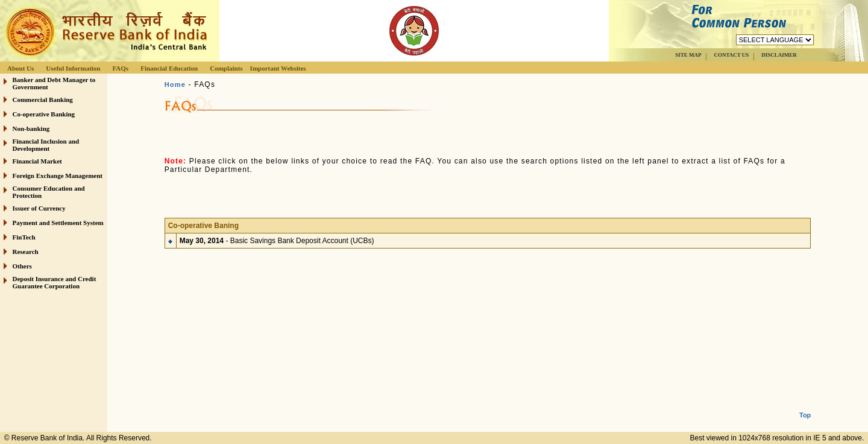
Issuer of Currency (39, 208)
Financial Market (37, 161)
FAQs (120, 68)
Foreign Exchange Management (58, 176)
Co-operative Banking (44, 114)
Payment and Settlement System (58, 223)
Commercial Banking (43, 100)
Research (26, 252)
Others (22, 266)
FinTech (24, 237)
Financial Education (169, 68)
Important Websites (278, 68)
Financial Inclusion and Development (46, 145)
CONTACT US (731, 55)
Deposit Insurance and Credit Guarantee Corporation (55, 282)
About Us (20, 68)
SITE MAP (688, 55)
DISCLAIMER (779, 55)
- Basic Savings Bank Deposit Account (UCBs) (277, 237)
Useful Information (73, 68)
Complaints (226, 68)
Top (805, 405)
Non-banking (31, 128)
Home (175, 84)
